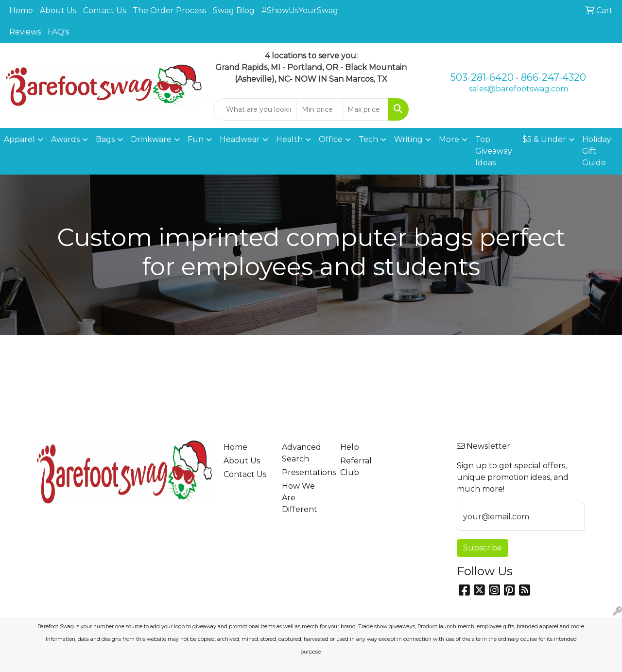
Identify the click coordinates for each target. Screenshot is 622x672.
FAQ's (58, 32)
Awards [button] (65, 139)
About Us (58, 10)
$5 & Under (544, 139)
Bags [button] (105, 139)
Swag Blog (234, 10)
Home (21, 10)
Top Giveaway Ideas (494, 151)
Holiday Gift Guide (597, 151)
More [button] (449, 139)
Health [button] (289, 139)
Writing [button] (408, 139)
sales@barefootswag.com (518, 89)
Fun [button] (196, 139)
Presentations (305, 472)
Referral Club (356, 467)
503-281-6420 (482, 77)
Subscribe (483, 548)
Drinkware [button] (151, 139)
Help (350, 447)
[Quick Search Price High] (365, 109)
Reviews (25, 32)
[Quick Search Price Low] (320, 109)
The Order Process (169, 10)
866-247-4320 (553, 77)
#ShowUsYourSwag (300, 10)
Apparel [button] (19, 139)
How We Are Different (300, 498)
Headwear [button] (240, 139)
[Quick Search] (255, 109)
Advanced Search (302, 453)
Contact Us (104, 10)
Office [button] (331, 139)
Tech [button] (368, 139)
